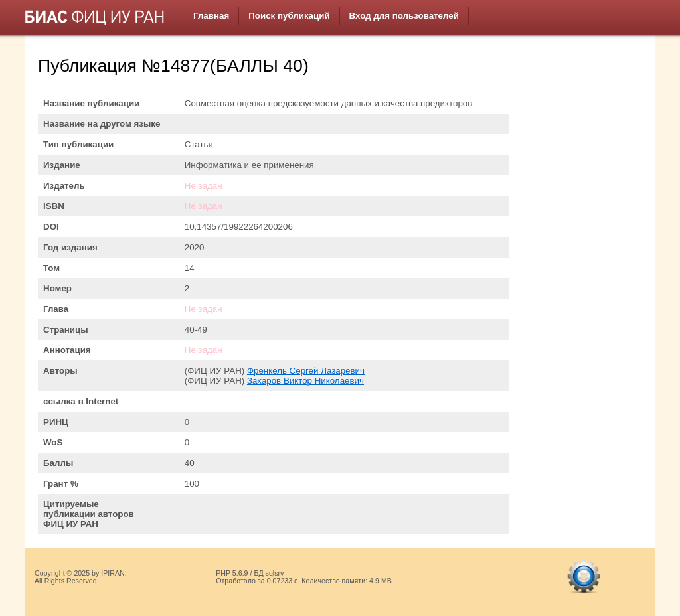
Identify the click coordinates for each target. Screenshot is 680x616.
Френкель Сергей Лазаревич (306, 371)
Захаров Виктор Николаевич (305, 381)
